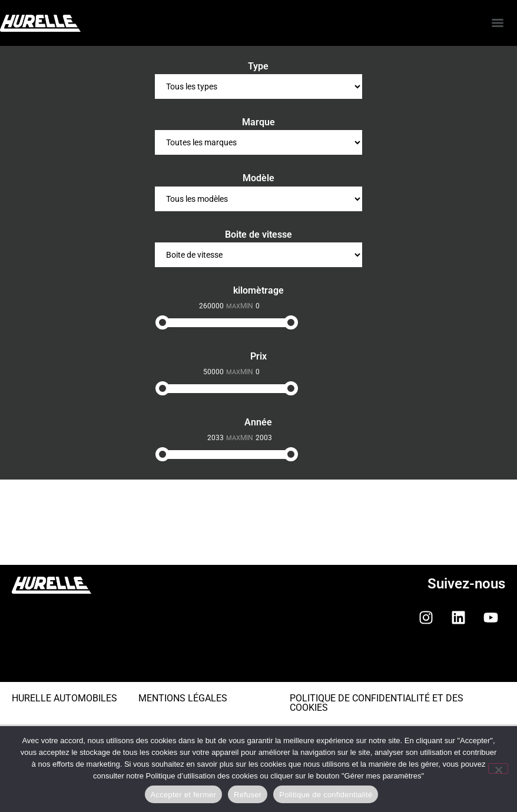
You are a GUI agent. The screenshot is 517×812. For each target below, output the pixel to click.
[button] (258, 663)
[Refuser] (498, 768)
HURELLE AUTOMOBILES (64, 698)
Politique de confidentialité (326, 795)
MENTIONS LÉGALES (183, 698)
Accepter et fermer (183, 795)
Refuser (248, 795)
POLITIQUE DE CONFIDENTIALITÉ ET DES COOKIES (377, 703)
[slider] (163, 322)
